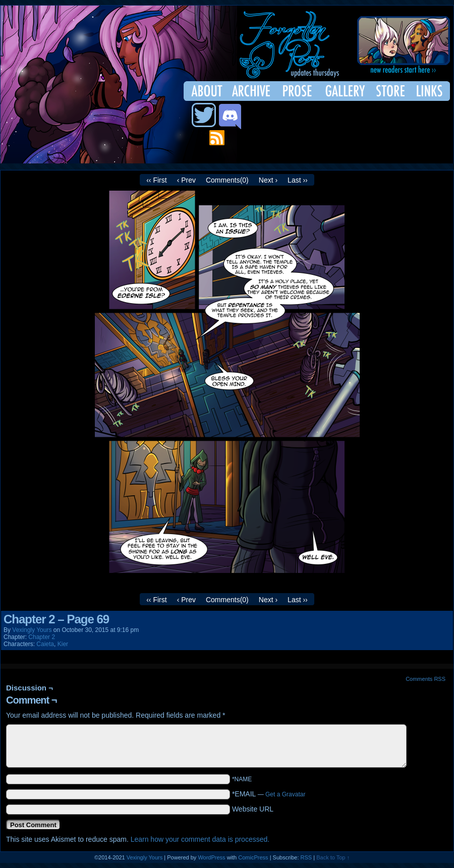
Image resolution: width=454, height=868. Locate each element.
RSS (306, 857)
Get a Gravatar (285, 794)
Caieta (45, 644)
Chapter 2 (42, 637)
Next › (268, 180)
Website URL (253, 809)
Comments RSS (425, 679)
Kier (63, 644)
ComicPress (253, 857)
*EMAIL (269, 794)
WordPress (211, 857)
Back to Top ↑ (333, 857)
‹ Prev (186, 180)
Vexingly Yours (32, 630)
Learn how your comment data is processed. (200, 839)
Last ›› (298, 180)
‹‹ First (156, 180)
